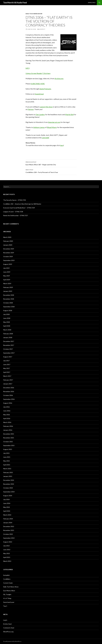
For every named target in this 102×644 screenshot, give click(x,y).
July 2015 (6, 453)
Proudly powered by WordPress (12, 641)
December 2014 (9, 480)
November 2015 (9, 438)
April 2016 (7, 418)
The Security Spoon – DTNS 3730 (15, 200)
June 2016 (7, 411)
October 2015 (8, 442)
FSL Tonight (7, 594)
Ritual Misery (52, 127)
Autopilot (6, 575)
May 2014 (7, 507)
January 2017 (8, 384)
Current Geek (8, 583)
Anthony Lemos (39, 127)
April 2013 (7, 557)
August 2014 (8, 496)
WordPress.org (8, 632)
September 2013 (9, 538)
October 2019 (8, 256)
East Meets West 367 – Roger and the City (51, 163)
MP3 (27, 68)
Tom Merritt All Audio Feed (15, 3)
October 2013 (8, 534)
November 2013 (9, 530)
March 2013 (7, 561)
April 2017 (7, 372)
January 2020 (8, 245)
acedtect (42, 29)
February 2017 (8, 380)
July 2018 (6, 314)
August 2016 (8, 403)
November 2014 (9, 484)
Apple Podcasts (45, 89)
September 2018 (9, 307)
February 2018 (8, 334)
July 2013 (6, 546)
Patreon (31, 109)
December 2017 (9, 341)
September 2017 (9, 353)
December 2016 (9, 388)
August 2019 (8, 264)
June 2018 (7, 318)
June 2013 (7, 550)
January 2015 (8, 476)
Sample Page (92, 3)
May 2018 (7, 322)
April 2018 (7, 326)
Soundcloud (39, 94)
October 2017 (8, 349)
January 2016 (8, 430)
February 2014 (8, 519)
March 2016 (7, 422)
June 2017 (7, 364)
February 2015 (8, 472)
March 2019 (7, 283)
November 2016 (9, 391)
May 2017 (7, 368)
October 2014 (8, 488)
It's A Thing (7, 598)
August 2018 (8, 310)
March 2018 (7, 330)
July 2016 (6, 407)
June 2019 (7, 272)
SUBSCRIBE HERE (38, 84)
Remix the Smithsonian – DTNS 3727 (16, 215)
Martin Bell (69, 114)
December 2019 (9, 249)
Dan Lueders (40, 114)
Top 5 (5, 606)
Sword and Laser (9, 602)
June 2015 (7, 457)
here (62, 145)
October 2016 (8, 395)
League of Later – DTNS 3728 (13, 212)
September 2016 (9, 399)
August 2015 (8, 449)
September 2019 (9, 260)
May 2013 (7, 553)
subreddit (46, 138)
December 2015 (9, 434)
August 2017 (8, 357)
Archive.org (59, 78)
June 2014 (7, 503)
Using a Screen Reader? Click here (38, 73)
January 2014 (8, 523)
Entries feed (7, 624)
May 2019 (7, 276)
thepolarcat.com (54, 122)
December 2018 (9, 295)
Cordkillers (7, 579)
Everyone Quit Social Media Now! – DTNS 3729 (19, 208)
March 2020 (7, 237)
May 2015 (7, 461)
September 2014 (9, 492)
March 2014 (7, 515)
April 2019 (7, 280)
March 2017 (7, 376)
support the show (46, 107)
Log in (5, 620)
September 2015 (9, 445)
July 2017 (6, 361)
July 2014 (6, 499)
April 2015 (7, 465)
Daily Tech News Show (34, 14)
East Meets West (9, 591)
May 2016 (7, 415)
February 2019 (8, 287)
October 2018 (8, 303)
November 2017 (9, 345)
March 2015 (7, 469)
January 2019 (8, 291)
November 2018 (9, 299)
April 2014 (7, 511)
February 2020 (8, 241)
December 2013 (9, 526)
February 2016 (8, 426)
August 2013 (8, 542)
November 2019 (9, 253)
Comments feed (9, 628)
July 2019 (6, 268)
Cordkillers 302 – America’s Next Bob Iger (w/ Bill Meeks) (22, 204)
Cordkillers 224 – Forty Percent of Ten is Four (51, 171)
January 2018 (8, 337)
